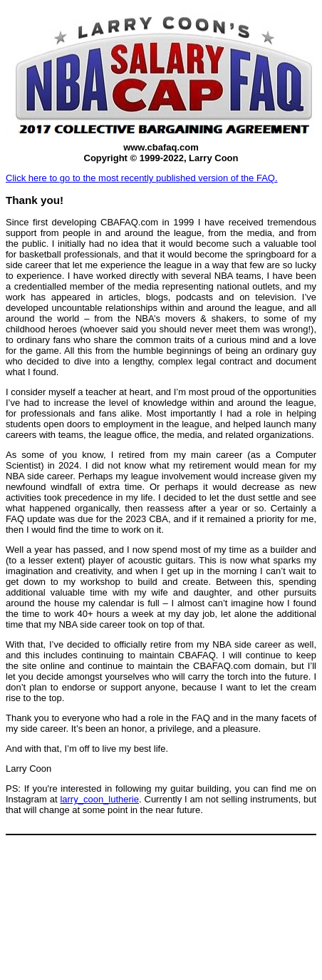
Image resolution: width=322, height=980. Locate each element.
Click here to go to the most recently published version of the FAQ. (142, 178)
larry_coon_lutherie (99, 799)
